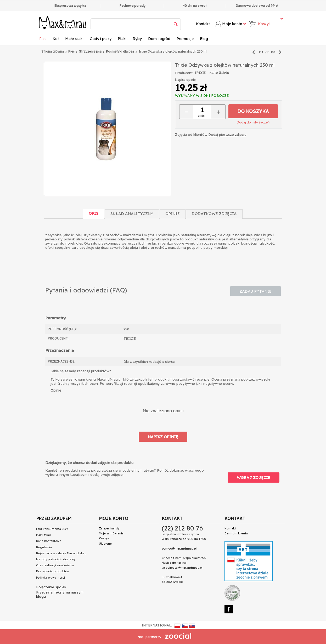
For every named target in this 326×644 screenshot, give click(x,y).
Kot (56, 39)
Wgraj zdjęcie (254, 478)
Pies (43, 39)
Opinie (173, 214)
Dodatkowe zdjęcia (214, 214)
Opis (94, 213)
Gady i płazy (101, 39)
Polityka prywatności (50, 578)
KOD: (214, 73)
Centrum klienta (236, 533)
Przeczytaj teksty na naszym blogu (60, 594)
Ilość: (201, 116)
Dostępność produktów (53, 571)
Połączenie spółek (51, 587)
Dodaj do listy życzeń (253, 122)
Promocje (185, 39)
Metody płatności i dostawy (56, 559)
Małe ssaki (74, 39)
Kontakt (203, 24)
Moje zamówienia (111, 533)
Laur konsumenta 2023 (52, 529)
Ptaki (122, 39)
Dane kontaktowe (49, 541)
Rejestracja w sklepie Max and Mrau (61, 553)
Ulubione (105, 544)
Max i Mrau (43, 535)
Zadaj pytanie (255, 291)
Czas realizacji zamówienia (55, 565)
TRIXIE (200, 73)
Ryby (137, 39)
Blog (204, 39)
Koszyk (104, 538)
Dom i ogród (159, 39)
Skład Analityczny (132, 214)
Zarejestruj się (109, 528)
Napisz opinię (185, 80)
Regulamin (44, 547)
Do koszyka (253, 111)
